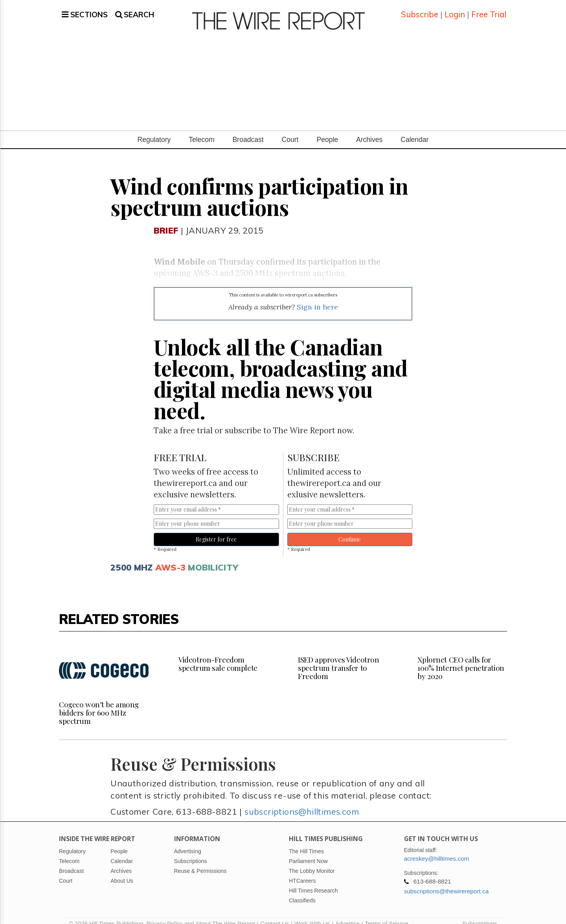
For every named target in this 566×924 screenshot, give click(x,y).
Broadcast (248, 130)
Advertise (347, 914)
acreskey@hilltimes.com (437, 849)
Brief (166, 221)
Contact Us (275, 914)
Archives (369, 130)
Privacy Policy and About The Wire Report (200, 914)
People (327, 130)
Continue (350, 530)
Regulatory (154, 130)
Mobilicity (213, 558)
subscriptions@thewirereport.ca (447, 882)
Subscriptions (480, 914)
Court (290, 130)
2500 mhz (131, 558)
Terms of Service (387, 914)
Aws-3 (170, 558)
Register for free (216, 530)
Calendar (414, 130)
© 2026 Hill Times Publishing (108, 914)
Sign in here (317, 297)
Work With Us (312, 914)
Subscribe (420, 10)
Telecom (201, 130)
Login (455, 10)
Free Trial (489, 10)
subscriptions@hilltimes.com (302, 802)
